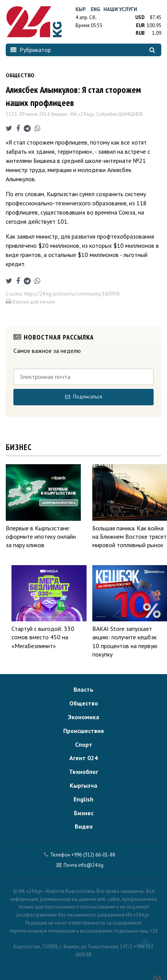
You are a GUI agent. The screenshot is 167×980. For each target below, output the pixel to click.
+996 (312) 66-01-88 (93, 855)
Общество (84, 703)
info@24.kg (91, 865)
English (83, 799)
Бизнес (84, 813)
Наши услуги (120, 9)
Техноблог (83, 772)
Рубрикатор (31, 50)
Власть (83, 689)
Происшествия (83, 731)
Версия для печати (30, 302)
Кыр (81, 9)
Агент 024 (83, 758)
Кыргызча (83, 785)
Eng (96, 9)
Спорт (84, 744)
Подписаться (84, 397)
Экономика (83, 717)
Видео (84, 826)
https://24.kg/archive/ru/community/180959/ (72, 294)
